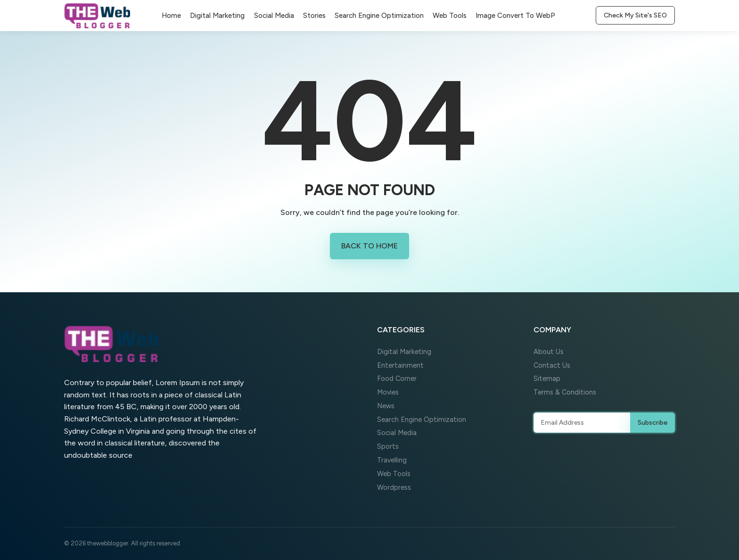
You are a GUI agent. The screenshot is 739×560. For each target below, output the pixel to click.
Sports (388, 446)
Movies (388, 392)
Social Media (274, 16)
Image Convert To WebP (515, 16)
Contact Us (552, 365)
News (386, 406)
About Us (549, 352)
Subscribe (653, 423)
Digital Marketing (217, 16)
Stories (314, 16)
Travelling (392, 460)
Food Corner (397, 379)
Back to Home (369, 246)
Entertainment (400, 365)
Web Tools (450, 16)
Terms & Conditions (565, 392)
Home (171, 16)
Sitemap (547, 379)
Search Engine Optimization (379, 16)
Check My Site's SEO (635, 15)
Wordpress (394, 487)
